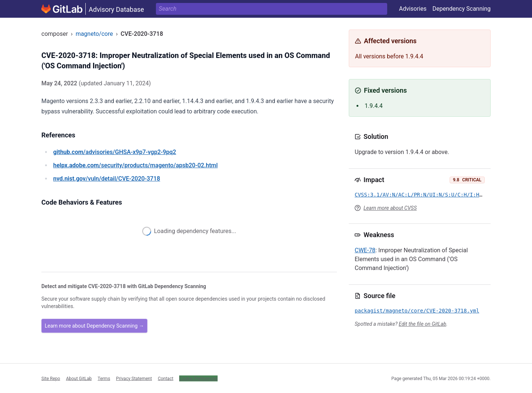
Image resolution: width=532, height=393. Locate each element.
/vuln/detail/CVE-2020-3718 (107, 179)
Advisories (413, 9)
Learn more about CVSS (390, 208)
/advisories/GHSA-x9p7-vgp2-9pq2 (115, 152)
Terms (104, 378)
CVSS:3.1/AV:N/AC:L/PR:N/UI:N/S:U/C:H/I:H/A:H (423, 195)
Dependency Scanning (461, 9)
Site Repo (51, 378)
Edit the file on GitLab (422, 324)
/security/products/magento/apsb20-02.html (135, 165)
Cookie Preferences (198, 378)
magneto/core (94, 34)
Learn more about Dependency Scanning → (94, 326)
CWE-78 (365, 250)
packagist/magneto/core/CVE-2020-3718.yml (417, 311)
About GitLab (79, 378)
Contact (166, 378)
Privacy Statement (134, 378)
